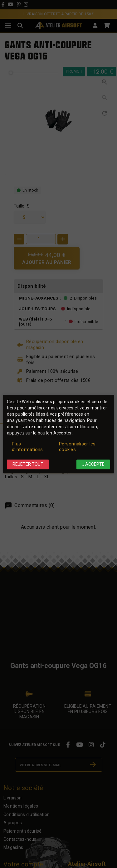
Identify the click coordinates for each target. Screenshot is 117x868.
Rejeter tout (28, 465)
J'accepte (93, 465)
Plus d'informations (27, 447)
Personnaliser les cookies (77, 447)
